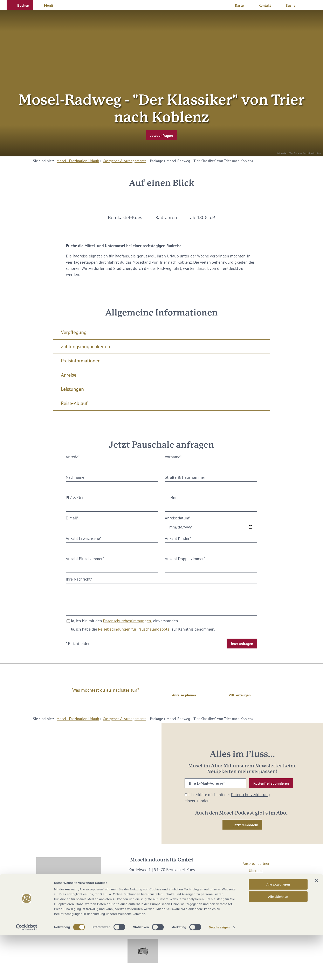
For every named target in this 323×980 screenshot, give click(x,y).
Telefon (171, 498)
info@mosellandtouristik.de (162, 882)
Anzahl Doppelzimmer (185, 559)
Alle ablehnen (278, 941)
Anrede (73, 457)
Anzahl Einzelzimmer (85, 559)
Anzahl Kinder (178, 538)
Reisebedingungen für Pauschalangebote (134, 629)
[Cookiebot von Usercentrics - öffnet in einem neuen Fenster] (27, 972)
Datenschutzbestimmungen (128, 621)
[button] (20, 5)
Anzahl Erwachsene (84, 538)
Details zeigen (219, 972)
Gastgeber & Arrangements (125, 161)
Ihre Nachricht (79, 579)
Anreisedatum (178, 518)
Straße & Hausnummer (185, 477)
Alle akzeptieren (278, 929)
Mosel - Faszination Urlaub (78, 161)
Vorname (173, 457)
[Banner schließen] (317, 925)
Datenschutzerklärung (250, 795)
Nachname (76, 477)
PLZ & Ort (74, 498)
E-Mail (72, 518)
